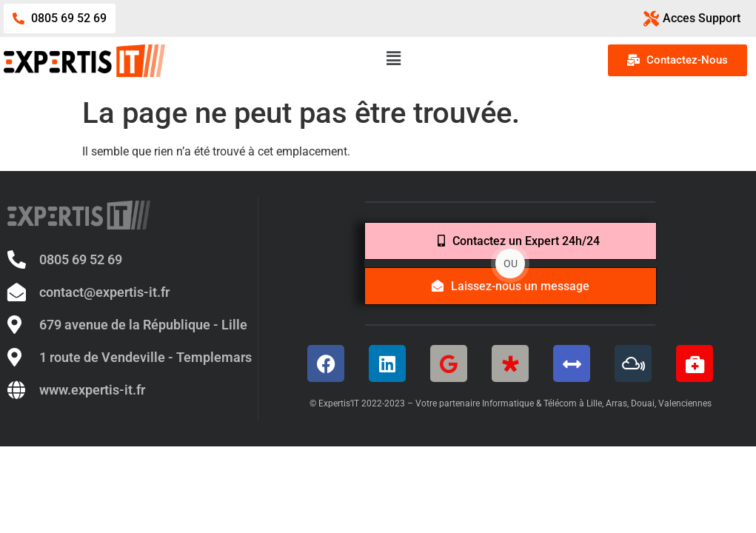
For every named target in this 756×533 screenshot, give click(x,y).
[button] (384, 58)
